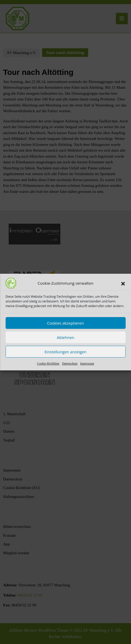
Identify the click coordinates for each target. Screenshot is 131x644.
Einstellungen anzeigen (65, 352)
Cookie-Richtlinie (48, 363)
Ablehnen (65, 337)
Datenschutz (70, 363)
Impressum (87, 363)
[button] (123, 283)
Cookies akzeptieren (65, 323)
